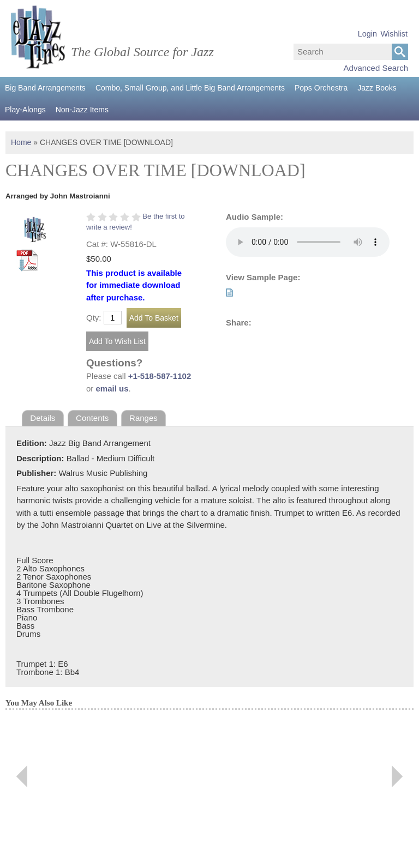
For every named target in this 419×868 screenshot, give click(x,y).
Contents (92, 418)
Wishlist (394, 34)
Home (21, 142)
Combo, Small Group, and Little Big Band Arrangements (190, 88)
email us (112, 388)
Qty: (94, 318)
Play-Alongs (25, 110)
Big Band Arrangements (45, 88)
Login (367, 34)
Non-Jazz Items (82, 110)
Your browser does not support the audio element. (308, 242)
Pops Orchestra (321, 88)
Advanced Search (376, 68)
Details (43, 418)
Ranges (143, 418)
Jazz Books (377, 88)
